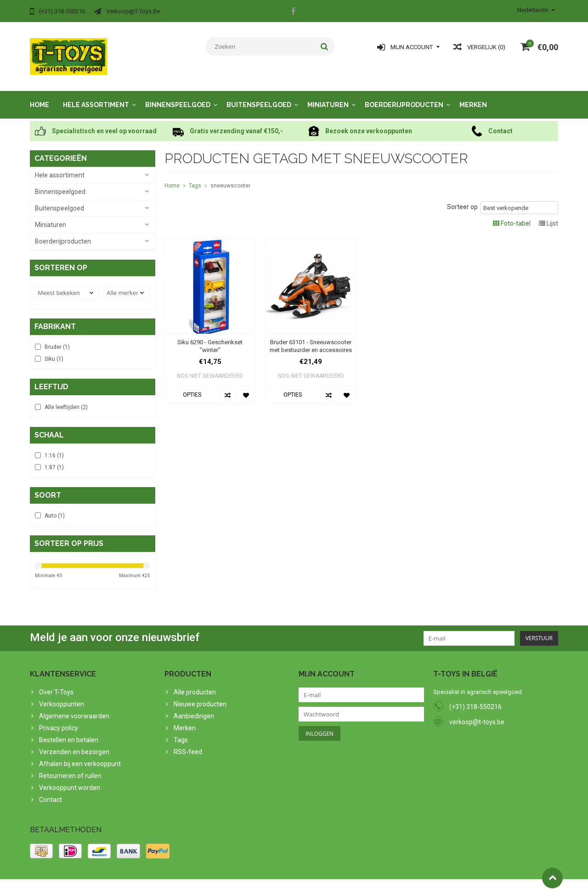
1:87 (54, 458)
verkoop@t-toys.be (477, 713)
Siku (54, 350)
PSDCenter (150, 881)
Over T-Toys (56, 683)
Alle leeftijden (66, 398)
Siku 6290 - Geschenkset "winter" (210, 337)
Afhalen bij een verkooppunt (80, 755)
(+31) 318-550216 (475, 698)
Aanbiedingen (194, 707)
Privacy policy (59, 719)
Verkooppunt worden (70, 778)
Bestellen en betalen (69, 731)
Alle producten (195, 683)
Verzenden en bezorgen (74, 743)
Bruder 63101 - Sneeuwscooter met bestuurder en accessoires (311, 337)
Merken (473, 96)
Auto (55, 506)
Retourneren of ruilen (70, 767)
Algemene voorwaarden (74, 707)
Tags (195, 176)
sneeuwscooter (230, 176)
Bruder (57, 338)
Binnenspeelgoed (178, 96)
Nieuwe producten (200, 695)
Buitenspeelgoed (259, 96)
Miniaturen (328, 96)
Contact (51, 790)
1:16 (54, 446)
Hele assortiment (96, 96)
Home (40, 96)
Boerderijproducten (404, 96)
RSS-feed (188, 743)
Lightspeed (212, 881)
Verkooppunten (62, 695)
